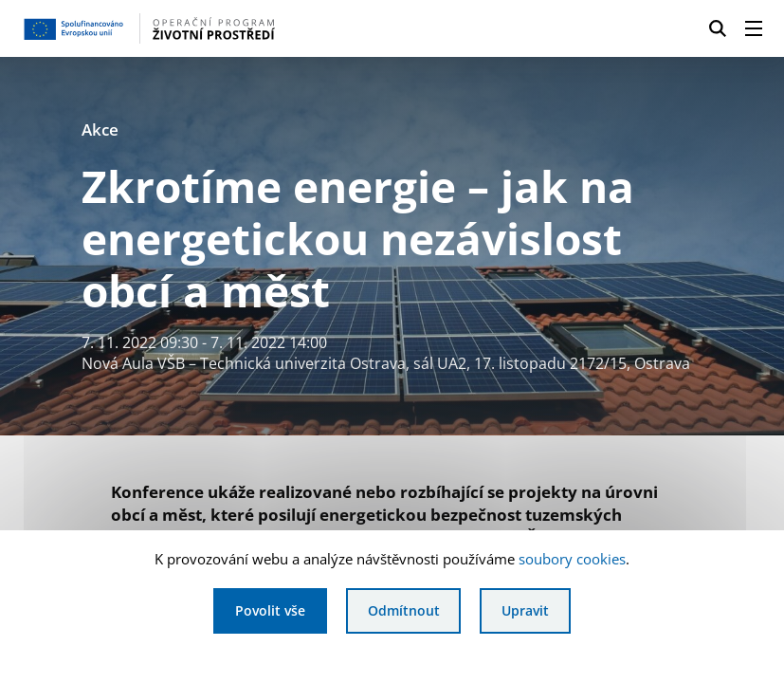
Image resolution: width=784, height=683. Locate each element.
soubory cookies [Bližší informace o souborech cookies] (572, 559)
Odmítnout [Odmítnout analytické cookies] (404, 610)
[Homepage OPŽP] (188, 28)
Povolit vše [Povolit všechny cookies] (270, 610)
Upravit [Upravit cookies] (525, 610)
